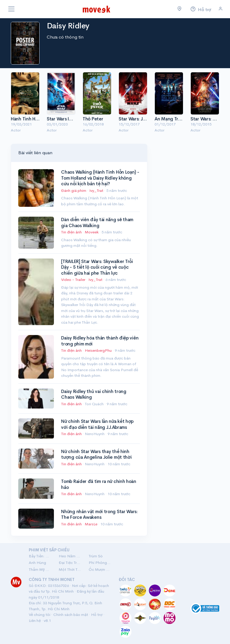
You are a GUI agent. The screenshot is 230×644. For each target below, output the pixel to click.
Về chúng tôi (40, 615)
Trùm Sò (96, 556)
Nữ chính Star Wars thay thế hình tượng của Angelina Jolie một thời (96, 454)
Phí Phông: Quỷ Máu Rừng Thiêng (100, 563)
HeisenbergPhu (99, 350)
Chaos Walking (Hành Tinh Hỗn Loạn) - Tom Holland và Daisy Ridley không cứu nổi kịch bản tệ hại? (100, 178)
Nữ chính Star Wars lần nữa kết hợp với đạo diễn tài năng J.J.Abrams (97, 424)
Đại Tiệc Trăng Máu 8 (70, 563)
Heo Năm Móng (70, 556)
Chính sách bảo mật (71, 615)
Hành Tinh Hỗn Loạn (31, 119)
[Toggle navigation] (11, 9)
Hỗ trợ (97, 615)
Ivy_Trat (97, 191)
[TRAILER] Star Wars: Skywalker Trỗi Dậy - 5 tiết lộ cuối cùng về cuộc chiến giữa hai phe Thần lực (97, 267)
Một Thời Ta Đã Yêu (70, 569)
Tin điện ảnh (71, 232)
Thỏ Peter (93, 119)
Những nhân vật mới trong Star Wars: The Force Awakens (99, 514)
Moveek (92, 232)
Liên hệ (35, 621)
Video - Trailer (73, 280)
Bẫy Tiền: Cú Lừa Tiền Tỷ (40, 556)
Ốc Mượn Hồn (100, 569)
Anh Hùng (37, 563)
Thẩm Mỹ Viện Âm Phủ (40, 569)
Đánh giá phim (74, 191)
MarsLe (91, 524)
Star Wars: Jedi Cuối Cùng (146, 119)
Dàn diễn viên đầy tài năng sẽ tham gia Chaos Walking (97, 222)
